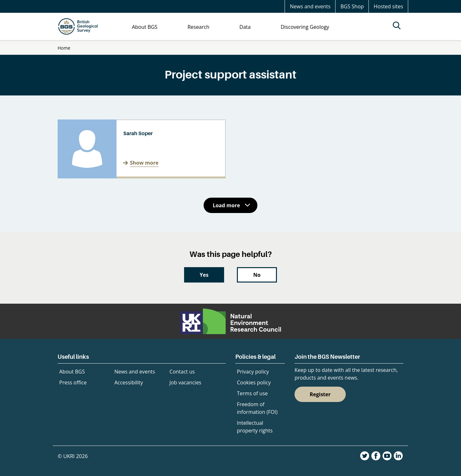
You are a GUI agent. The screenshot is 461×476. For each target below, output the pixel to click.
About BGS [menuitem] (145, 27)
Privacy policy (253, 372)
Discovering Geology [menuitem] (305, 27)
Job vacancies (185, 382)
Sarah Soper (138, 133)
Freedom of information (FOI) (257, 408)
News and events (310, 6)
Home (64, 48)
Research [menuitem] (198, 27)
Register (320, 394)
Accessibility (129, 382)
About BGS (72, 372)
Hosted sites (388, 6)
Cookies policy (254, 382)
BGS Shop (352, 6)
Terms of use (252, 393)
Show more (144, 163)
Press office (73, 382)
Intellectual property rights (255, 427)
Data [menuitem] (245, 27)
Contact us (182, 372)
